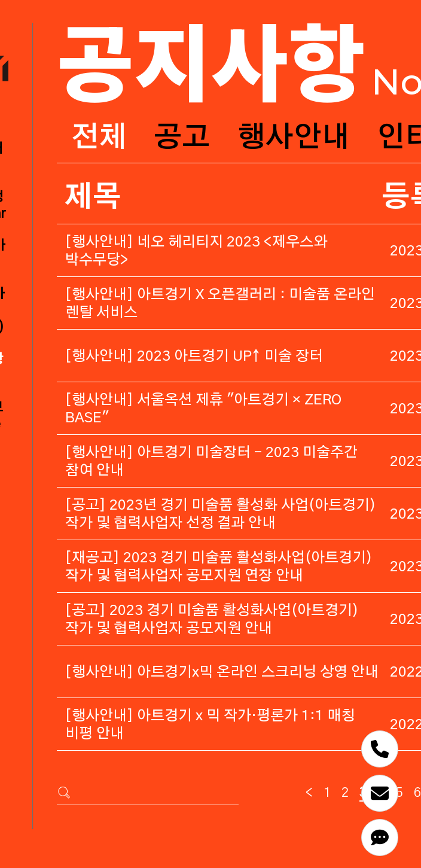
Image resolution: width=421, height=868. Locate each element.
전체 (99, 138)
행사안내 (294, 138)
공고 (182, 138)
